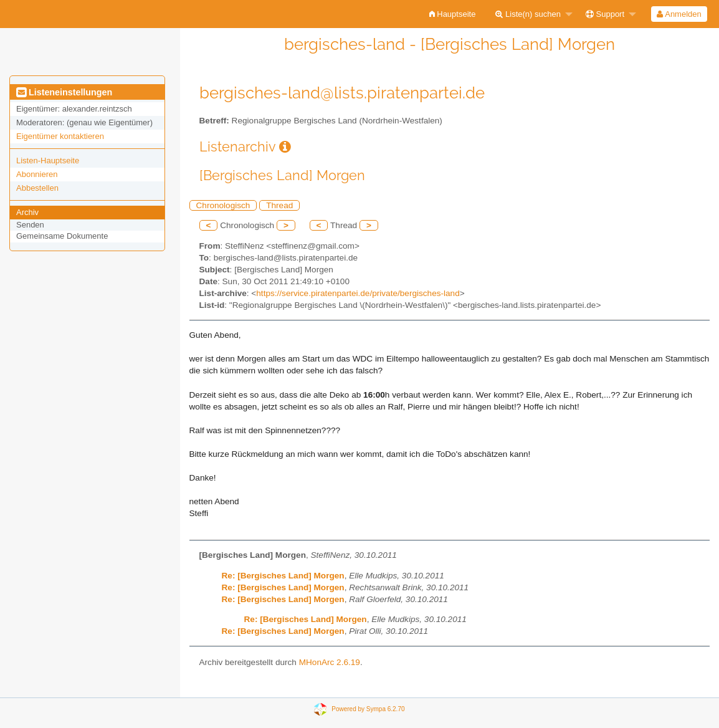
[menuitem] (453, 14)
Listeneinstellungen (64, 92)
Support (605, 14)
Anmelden (679, 14)
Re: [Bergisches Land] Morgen (283, 576)
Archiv (27, 212)
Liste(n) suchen (528, 14)
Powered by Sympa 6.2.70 (368, 709)
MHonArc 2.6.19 (330, 662)
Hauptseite (453, 14)
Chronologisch (223, 205)
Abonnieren (37, 174)
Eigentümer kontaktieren (60, 136)
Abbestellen (37, 188)
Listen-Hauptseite (48, 160)
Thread (279, 205)
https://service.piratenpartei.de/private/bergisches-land (358, 293)
